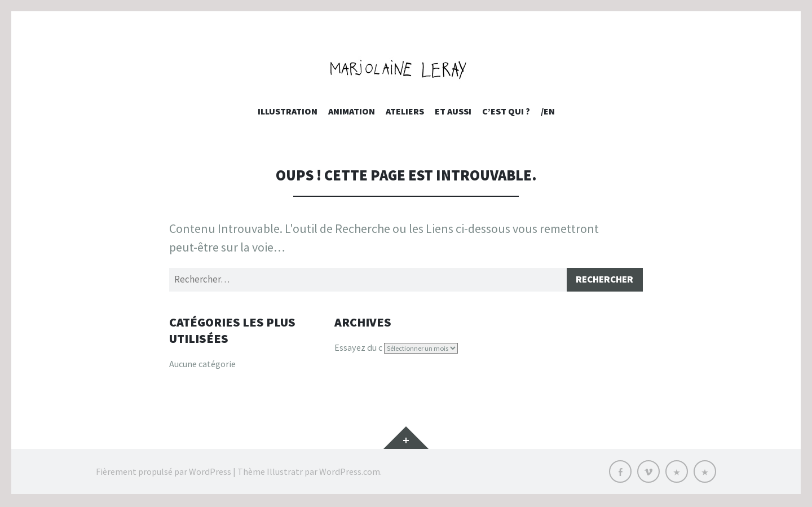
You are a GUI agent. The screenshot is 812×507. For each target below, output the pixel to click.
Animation (352, 111)
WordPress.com (350, 473)
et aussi (453, 111)
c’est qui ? (506, 111)
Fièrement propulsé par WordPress (164, 473)
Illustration (288, 111)
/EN (548, 111)
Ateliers (405, 111)
